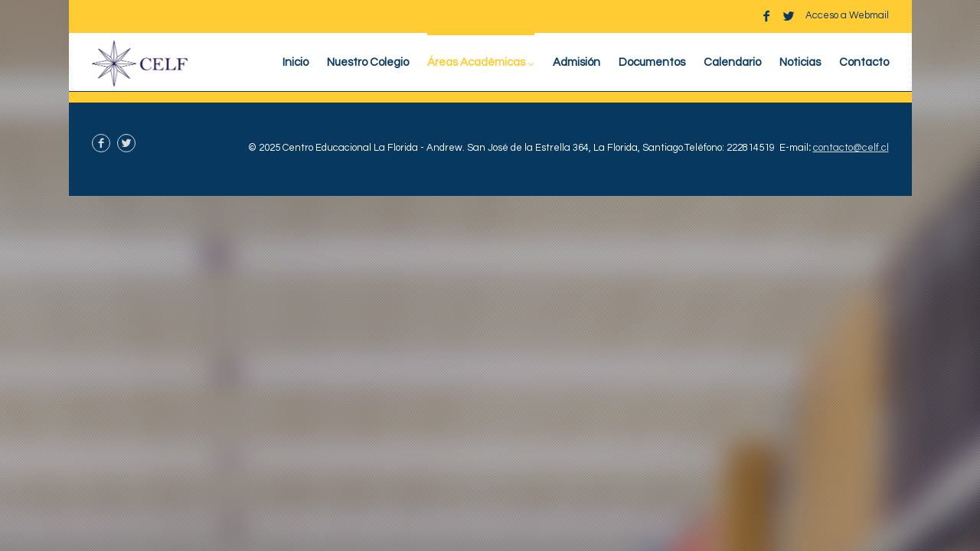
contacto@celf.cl (851, 148)
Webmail (869, 15)
